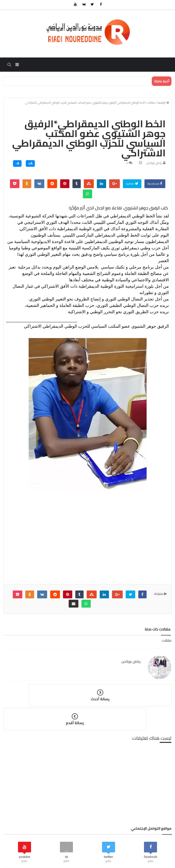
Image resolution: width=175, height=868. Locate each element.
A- (17, 166)
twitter (132, 186)
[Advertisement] (87, 546)
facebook (155, 186)
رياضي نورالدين (154, 165)
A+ (30, 166)
